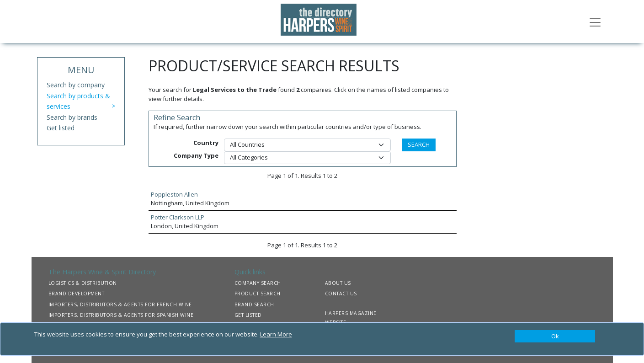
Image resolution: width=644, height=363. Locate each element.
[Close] (555, 336)
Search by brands (72, 117)
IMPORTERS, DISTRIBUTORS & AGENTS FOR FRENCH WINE (120, 304)
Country (206, 143)
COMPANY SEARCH (258, 283)
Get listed (61, 128)
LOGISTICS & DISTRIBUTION (83, 283)
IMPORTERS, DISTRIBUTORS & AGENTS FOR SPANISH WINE (121, 315)
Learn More (276, 334)
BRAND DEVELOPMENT (77, 294)
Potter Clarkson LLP (178, 217)
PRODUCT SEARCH (258, 294)
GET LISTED (248, 315)
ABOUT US (338, 283)
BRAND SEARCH (254, 304)
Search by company (76, 85)
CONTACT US (341, 294)
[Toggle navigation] (595, 21)
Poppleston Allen (174, 194)
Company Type (196, 155)
